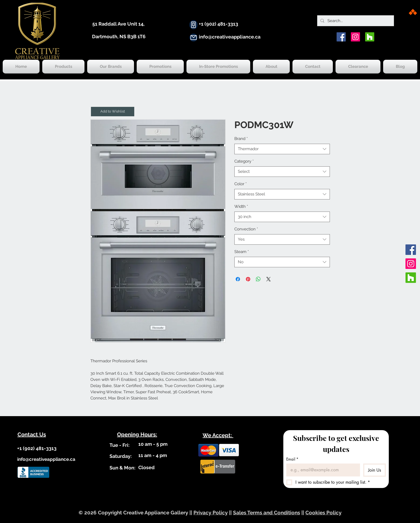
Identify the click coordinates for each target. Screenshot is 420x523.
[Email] (322, 470)
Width (241, 206)
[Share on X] (269, 279)
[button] (113, 112)
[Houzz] (370, 37)
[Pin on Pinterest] (248, 279)
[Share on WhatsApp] (258, 279)
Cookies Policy (323, 513)
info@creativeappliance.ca (230, 37)
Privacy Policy (211, 513)
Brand (241, 139)
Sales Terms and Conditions (267, 513)
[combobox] (282, 149)
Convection (246, 229)
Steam (242, 252)
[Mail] (193, 38)
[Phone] (193, 25)
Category (244, 161)
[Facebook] (341, 37)
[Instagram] (355, 37)
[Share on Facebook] (238, 279)
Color (241, 184)
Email (292, 459)
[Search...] (355, 21)
